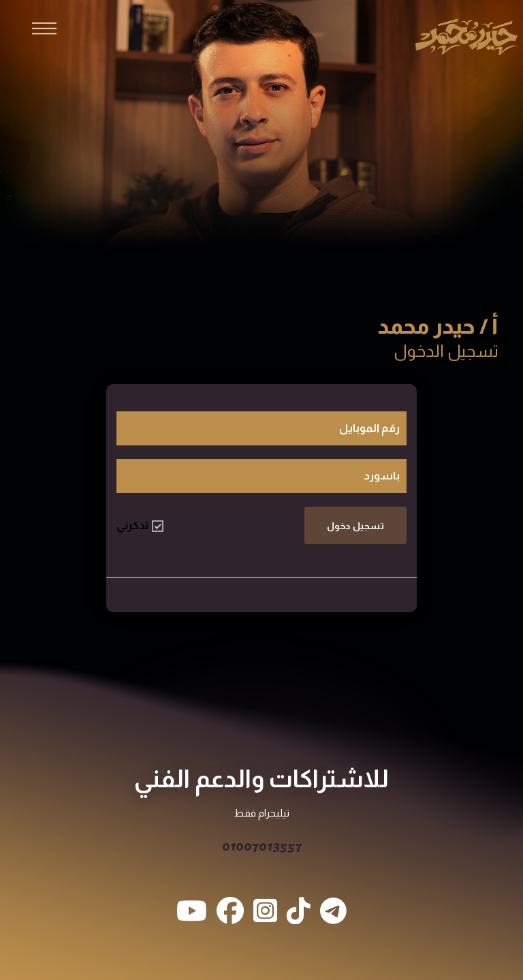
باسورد (382, 476)
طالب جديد (262, 595)
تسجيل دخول (355, 526)
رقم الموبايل (369, 428)
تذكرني (140, 526)
